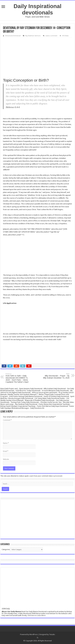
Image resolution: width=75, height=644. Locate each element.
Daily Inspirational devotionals (37, 9)
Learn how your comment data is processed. (46, 476)
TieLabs (52, 634)
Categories (6, 549)
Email (6, 451)
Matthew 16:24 (34, 195)
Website (6, 459)
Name (6, 443)
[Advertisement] (37, 57)
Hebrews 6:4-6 (13, 107)
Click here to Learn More (37, 615)
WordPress (34, 634)
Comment (7, 420)
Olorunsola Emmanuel (13, 36)
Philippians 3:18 (44, 287)
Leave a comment (51, 36)
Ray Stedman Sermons (33, 36)
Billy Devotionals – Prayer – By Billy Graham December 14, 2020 (56, 376)
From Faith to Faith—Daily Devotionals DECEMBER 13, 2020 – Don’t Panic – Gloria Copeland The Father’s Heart (19, 378)
